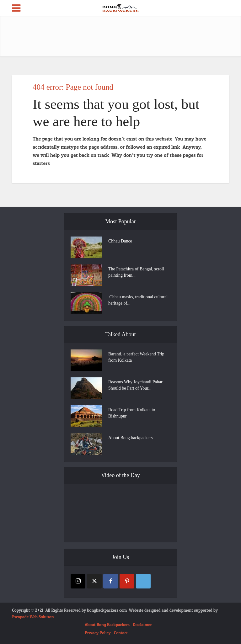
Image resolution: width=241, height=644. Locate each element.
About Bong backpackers (131, 438)
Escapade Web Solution (33, 617)
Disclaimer (142, 625)
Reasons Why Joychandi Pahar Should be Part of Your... (135, 385)
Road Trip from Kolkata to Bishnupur (132, 413)
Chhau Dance (120, 241)
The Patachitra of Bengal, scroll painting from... (136, 272)
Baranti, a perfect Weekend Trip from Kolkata (136, 357)
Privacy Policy (98, 633)
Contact (121, 633)
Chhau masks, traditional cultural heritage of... (138, 300)
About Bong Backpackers (107, 625)
